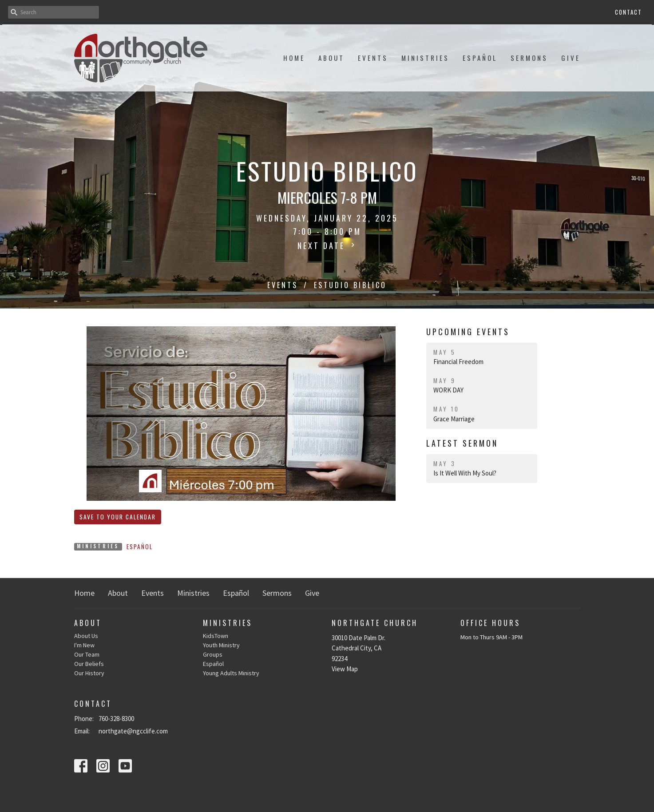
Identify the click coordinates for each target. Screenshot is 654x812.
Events (373, 58)
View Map (345, 669)
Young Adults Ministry (231, 673)
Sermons (529, 58)
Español (480, 58)
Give (571, 58)
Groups (213, 654)
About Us (86, 636)
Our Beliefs (89, 664)
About (331, 58)
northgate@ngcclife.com (133, 731)
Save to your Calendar (118, 517)
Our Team (87, 654)
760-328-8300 (116, 719)
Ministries (425, 58)
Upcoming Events (468, 332)
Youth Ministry (221, 645)
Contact (628, 12)
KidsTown (216, 636)
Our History (89, 673)
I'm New (84, 645)
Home (294, 58)
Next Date (327, 246)
